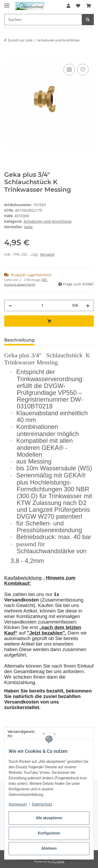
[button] (68, 6)
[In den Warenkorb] (8, 57)
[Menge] (42, 305)
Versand (47, 254)
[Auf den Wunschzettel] (83, 70)
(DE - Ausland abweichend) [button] (26, 282)
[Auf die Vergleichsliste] (69, 70)
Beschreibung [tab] (19, 340)
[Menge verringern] (10, 305)
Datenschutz (42, 804)
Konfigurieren (49, 833)
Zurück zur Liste (20, 40)
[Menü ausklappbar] (7, 3)
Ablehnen (49, 848)
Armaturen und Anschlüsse (48, 221)
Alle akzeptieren (49, 818)
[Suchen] (88, 20)
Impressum (18, 804)
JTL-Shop (58, 861)
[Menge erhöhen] (88, 305)
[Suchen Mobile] (43, 20)
